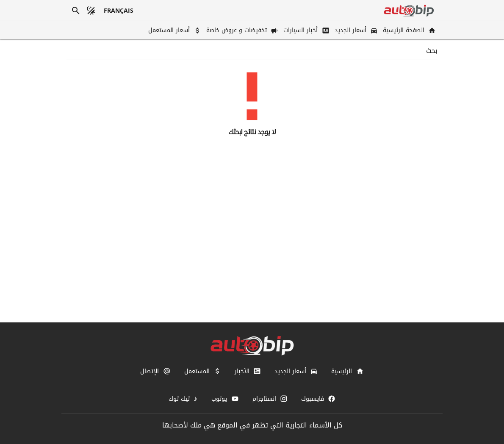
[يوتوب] (225, 399)
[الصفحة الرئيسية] (408, 30)
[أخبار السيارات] (305, 30)
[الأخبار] (248, 371)
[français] (119, 11)
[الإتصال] (155, 371)
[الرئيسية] (347, 371)
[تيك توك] (183, 399)
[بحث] (76, 11)
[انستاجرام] (270, 399)
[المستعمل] (203, 371)
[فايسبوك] (318, 399)
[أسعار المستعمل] (174, 30)
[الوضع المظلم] (91, 11)
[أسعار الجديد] (355, 30)
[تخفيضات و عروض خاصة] (241, 30)
